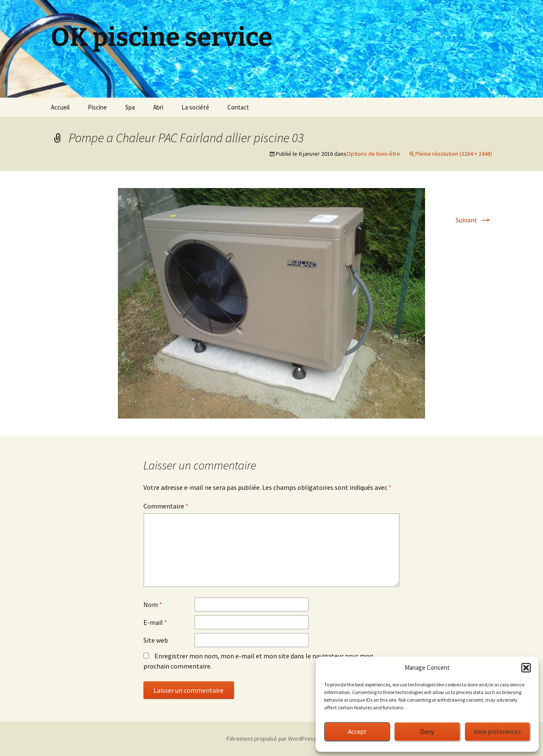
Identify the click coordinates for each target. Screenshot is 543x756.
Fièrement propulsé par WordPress (271, 739)
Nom (153, 604)
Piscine (97, 107)
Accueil (60, 107)
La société (195, 107)
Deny (427, 732)
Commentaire (166, 506)
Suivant (474, 220)
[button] (526, 668)
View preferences (497, 732)
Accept (357, 732)
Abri (158, 107)
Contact (238, 107)
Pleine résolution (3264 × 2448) (454, 154)
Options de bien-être (373, 154)
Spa (130, 107)
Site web (156, 640)
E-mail (155, 622)
